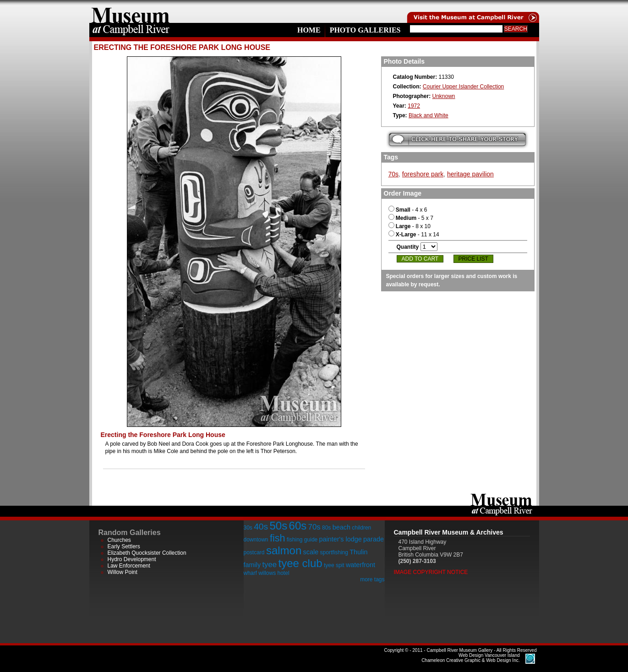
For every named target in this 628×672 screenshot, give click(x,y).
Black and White (429, 115)
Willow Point (123, 572)
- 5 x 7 (411, 218)
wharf (250, 573)
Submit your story (457, 139)
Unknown (444, 96)
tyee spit (334, 565)
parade (374, 539)
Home (309, 30)
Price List (473, 259)
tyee (269, 565)
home (131, 11)
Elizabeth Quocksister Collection (147, 553)
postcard (254, 552)
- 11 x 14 (414, 235)
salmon (284, 550)
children (361, 528)
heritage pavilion (470, 174)
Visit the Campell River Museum (472, 11)
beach (341, 527)
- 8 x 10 (410, 226)
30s (248, 528)
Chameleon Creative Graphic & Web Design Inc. (470, 658)
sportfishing (334, 552)
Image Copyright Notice (431, 572)
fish (278, 538)
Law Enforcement (129, 566)
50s (278, 526)
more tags (372, 579)
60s (298, 526)
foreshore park (423, 174)
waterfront (360, 565)
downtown (256, 540)
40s (261, 527)
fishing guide (302, 540)
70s (394, 174)
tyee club (300, 563)
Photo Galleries (365, 30)
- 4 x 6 (408, 210)
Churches (119, 540)
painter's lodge (341, 539)
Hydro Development (132, 559)
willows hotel (274, 573)
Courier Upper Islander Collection (463, 87)
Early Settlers (124, 546)
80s (326, 528)
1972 (414, 106)
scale (311, 552)
